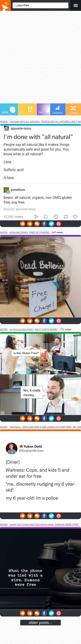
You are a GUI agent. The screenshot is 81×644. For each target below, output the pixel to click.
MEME (9, 110)
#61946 (4, 122)
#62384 (4, 525)
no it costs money (46, 330)
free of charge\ (39, 232)
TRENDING (58, 110)
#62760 (4, 330)
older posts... (40, 622)
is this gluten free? (22, 329)
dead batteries (19, 232)
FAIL (45, 110)
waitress (15, 427)
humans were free (67, 525)
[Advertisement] (40, 59)
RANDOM (73, 110)
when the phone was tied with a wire (32, 524)
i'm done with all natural (25, 122)
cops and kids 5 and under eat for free (47, 427)
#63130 (4, 232)
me (74, 427)
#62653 (4, 427)
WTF (26, 110)
